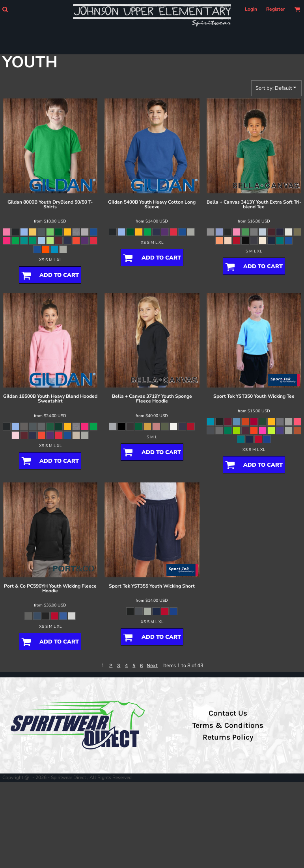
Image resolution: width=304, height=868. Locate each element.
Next (152, 665)
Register (276, 9)
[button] (5, 9)
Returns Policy (228, 737)
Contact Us (228, 713)
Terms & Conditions (228, 725)
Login (251, 9)
